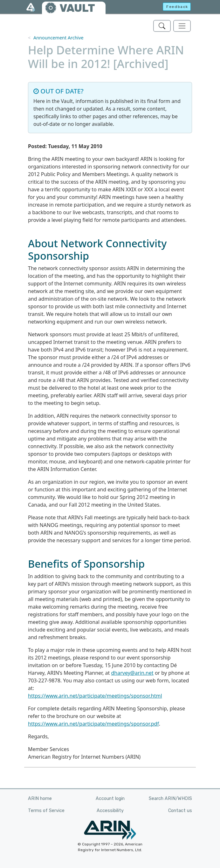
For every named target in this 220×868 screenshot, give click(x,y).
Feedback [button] (177, 7)
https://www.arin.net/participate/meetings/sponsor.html (95, 696)
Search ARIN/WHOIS (170, 799)
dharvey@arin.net (132, 673)
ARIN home (40, 799)
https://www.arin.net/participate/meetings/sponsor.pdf (93, 724)
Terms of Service (46, 811)
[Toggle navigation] (182, 26)
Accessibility (110, 811)
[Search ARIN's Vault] (162, 26)
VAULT (77, 8)
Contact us (180, 811)
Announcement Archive (58, 38)
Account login (110, 799)
